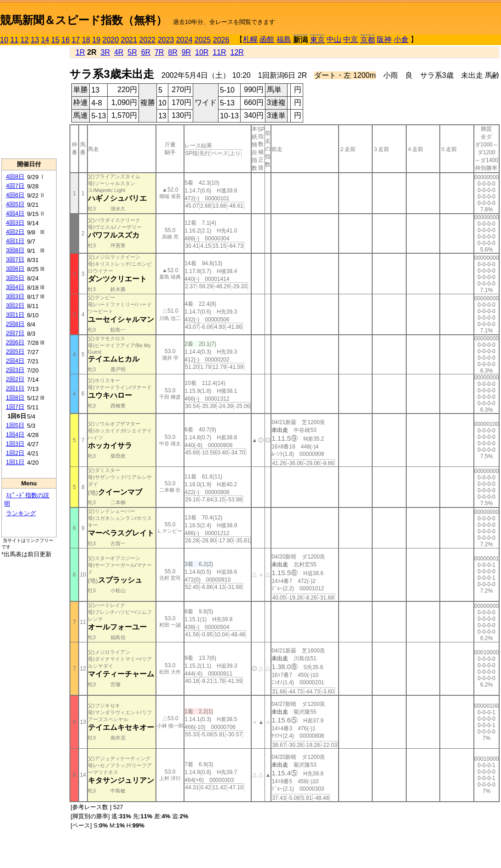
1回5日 (15, 425)
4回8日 (15, 177)
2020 (111, 40)
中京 (351, 39)
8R (173, 52)
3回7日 (15, 259)
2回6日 (15, 342)
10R (202, 52)
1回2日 (15, 453)
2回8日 (15, 324)
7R (159, 52)
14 (45, 40)
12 (25, 40)
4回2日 (15, 232)
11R (219, 52)
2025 (203, 40)
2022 (148, 40)
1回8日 (15, 398)
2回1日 (15, 388)
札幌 (250, 39)
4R (119, 52)
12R (237, 52)
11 (14, 40)
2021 (129, 40)
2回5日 (15, 352)
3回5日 (15, 278)
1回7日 (15, 407)
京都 (368, 40)
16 (66, 40)
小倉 (401, 39)
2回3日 (15, 370)
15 (55, 40)
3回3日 (15, 296)
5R (132, 52)
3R (105, 52)
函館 (267, 39)
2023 (166, 40)
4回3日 (15, 223)
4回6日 (15, 195)
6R (146, 52)
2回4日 (15, 361)
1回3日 (15, 444)
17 (76, 40)
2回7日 (15, 333)
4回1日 (15, 241)
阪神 (384, 39)
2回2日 (15, 379)
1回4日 (15, 434)
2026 (221, 40)
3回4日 (15, 287)
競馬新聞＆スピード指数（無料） (83, 20)
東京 (317, 40)
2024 (184, 40)
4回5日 (15, 204)
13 (35, 40)
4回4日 (15, 213)
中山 (334, 39)
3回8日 (15, 250)
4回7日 (15, 186)
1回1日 (15, 462)
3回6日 (15, 269)
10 (4, 40)
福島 (284, 39)
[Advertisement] (29, 102)
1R (80, 52)
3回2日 (15, 306)
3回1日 (15, 315)
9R (186, 52)
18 (86, 40)
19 (96, 40)
